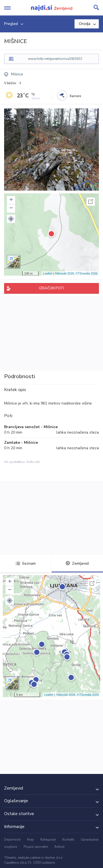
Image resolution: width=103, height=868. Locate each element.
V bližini (10, 83)
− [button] (11, 208)
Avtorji (59, 847)
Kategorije (48, 839)
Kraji (30, 839)
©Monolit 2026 (64, 273)
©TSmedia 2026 (87, 273)
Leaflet (47, 273)
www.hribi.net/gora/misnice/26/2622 (55, 59)
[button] (11, 219)
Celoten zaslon (91, 202)
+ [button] (11, 200)
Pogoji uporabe (36, 847)
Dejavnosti (12, 839)
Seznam (26, 563)
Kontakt (68, 839)
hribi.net (33, 462)
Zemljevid (77, 563)
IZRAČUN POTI (51, 288)
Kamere (75, 96)
